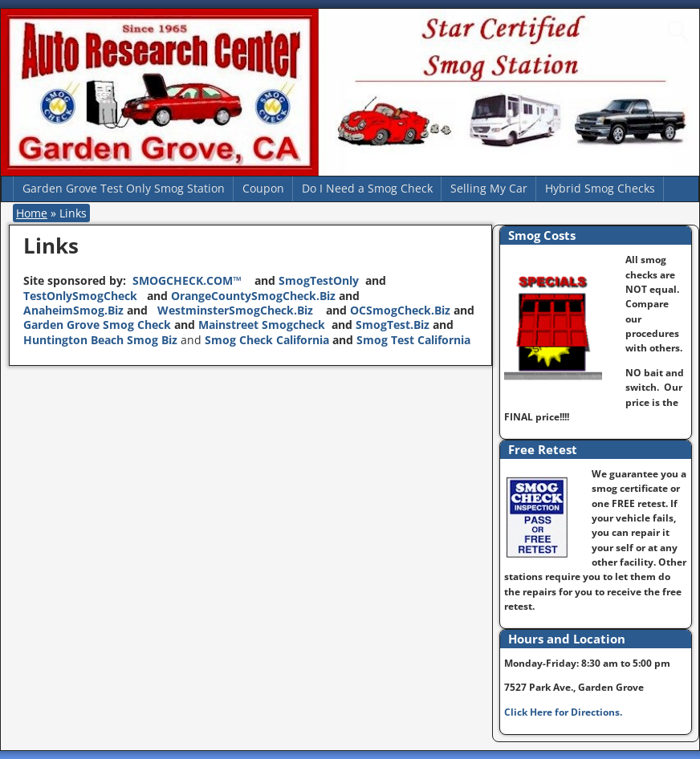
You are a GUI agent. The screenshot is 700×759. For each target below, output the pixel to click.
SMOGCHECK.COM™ (189, 280)
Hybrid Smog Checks (600, 188)
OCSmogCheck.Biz (400, 310)
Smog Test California (413, 340)
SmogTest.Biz (393, 325)
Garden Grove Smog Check (97, 325)
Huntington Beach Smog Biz (100, 340)
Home (32, 213)
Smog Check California (269, 340)
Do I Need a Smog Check (367, 188)
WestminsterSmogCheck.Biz (240, 310)
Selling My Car (489, 188)
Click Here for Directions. (563, 712)
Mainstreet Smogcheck (262, 325)
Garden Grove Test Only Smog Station (124, 188)
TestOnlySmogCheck (82, 296)
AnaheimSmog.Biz (73, 310)
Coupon (263, 188)
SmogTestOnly (319, 280)
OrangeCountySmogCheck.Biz (253, 296)
